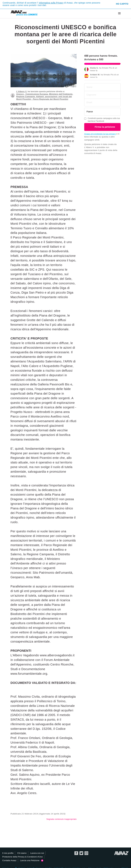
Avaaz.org (121, 853)
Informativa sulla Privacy (51, 3)
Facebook (76, 853)
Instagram (86, 853)
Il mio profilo (8, 853)
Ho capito (122, 4)
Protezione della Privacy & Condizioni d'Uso (22, 857)
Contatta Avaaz (9, 860)
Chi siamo (22, 853)
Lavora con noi (37, 853)
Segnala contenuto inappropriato (62, 819)
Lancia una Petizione (32, 860)
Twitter (81, 853)
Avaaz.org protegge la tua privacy (100, 134)
